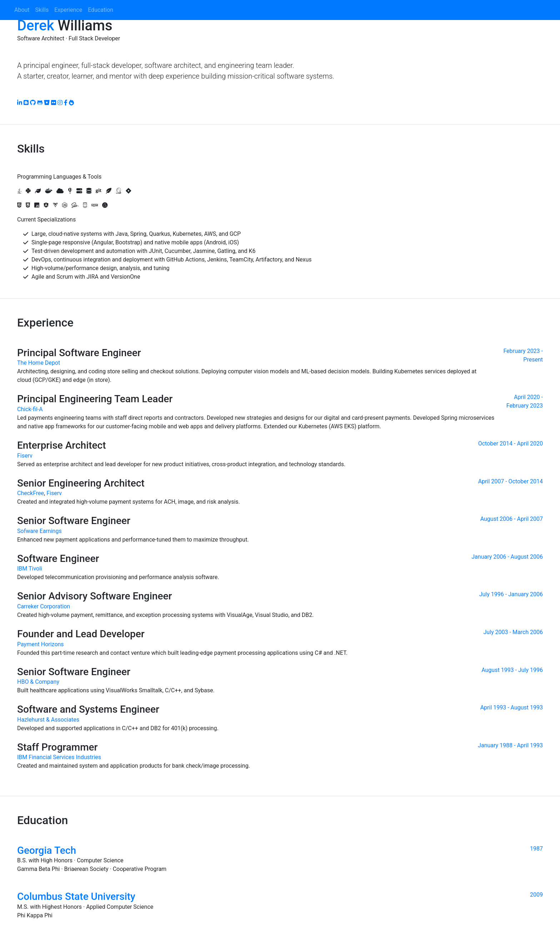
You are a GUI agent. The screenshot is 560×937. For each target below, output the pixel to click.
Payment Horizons (41, 644)
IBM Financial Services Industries (59, 757)
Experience (68, 10)
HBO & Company (38, 682)
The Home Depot (39, 363)
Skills (42, 10)
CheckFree (31, 493)
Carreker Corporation (44, 606)
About (22, 10)
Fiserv (25, 456)
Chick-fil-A (30, 409)
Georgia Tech (47, 850)
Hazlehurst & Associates (48, 720)
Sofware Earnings (39, 531)
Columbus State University (76, 896)
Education (101, 10)
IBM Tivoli (30, 569)
